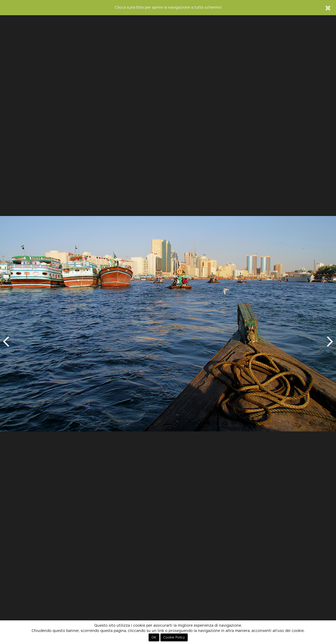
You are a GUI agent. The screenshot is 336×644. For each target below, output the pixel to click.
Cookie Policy (174, 637)
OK (154, 637)
